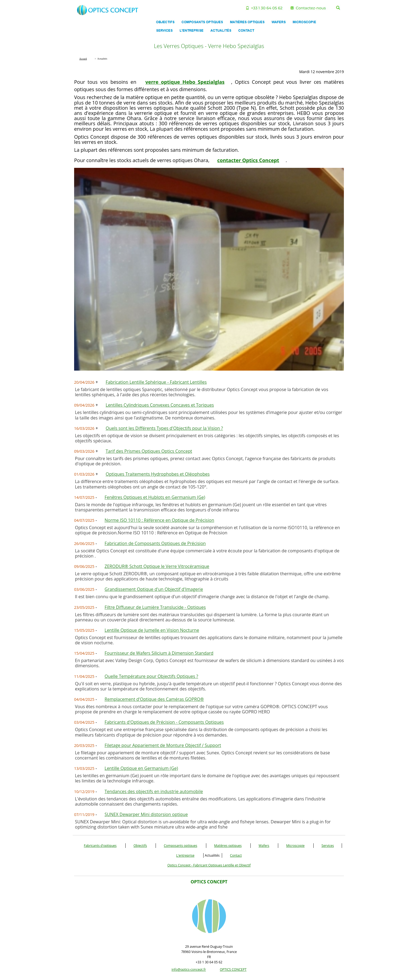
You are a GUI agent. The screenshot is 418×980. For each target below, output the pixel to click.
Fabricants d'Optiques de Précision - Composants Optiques (164, 722)
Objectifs (140, 846)
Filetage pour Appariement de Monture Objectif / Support (163, 745)
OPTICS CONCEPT (233, 969)
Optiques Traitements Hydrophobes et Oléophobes (158, 474)
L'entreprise (185, 855)
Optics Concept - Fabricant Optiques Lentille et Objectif (209, 865)
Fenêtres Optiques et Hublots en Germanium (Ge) (155, 497)
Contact (236, 855)
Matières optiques (228, 846)
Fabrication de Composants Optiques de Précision (155, 543)
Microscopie (295, 846)
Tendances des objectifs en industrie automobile (154, 791)
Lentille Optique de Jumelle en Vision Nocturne (152, 630)
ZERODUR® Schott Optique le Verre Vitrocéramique (157, 566)
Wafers (264, 846)
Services (328, 846)
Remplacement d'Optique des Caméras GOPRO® (154, 699)
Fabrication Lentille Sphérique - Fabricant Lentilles (156, 382)
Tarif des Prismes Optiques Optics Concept (149, 451)
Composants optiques (180, 846)
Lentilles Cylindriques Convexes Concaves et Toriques (160, 405)
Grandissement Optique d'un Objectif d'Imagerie (154, 589)
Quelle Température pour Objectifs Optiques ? (151, 676)
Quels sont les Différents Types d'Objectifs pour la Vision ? (164, 428)
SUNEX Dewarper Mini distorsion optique (146, 814)
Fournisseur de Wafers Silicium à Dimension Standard (159, 653)
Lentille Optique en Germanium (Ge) (141, 768)
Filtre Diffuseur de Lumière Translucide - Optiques (155, 607)
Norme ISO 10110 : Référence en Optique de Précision (159, 520)
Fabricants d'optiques (100, 846)
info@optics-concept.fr (189, 969)
